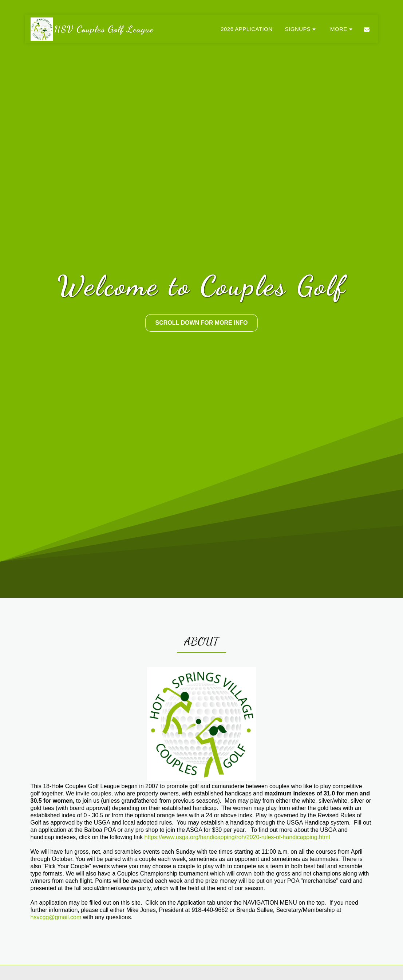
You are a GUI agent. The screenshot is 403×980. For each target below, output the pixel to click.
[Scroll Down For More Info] (201, 323)
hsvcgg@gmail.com (56, 917)
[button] (301, 29)
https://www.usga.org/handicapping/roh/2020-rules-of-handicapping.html (237, 837)
